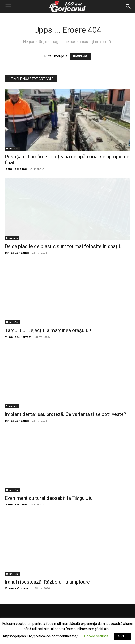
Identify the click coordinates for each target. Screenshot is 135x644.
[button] (8, 6)
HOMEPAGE (80, 56)
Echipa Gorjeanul (17, 253)
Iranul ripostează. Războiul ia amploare (47, 582)
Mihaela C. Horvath (18, 337)
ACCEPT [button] (123, 636)
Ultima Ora (12, 149)
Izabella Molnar (16, 169)
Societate (12, 406)
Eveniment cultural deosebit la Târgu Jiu (49, 498)
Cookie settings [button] (96, 636)
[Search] (128, 6)
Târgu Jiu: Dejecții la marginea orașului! (48, 330)
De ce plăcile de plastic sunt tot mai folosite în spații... (64, 246)
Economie (12, 238)
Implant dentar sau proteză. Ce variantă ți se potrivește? (65, 414)
